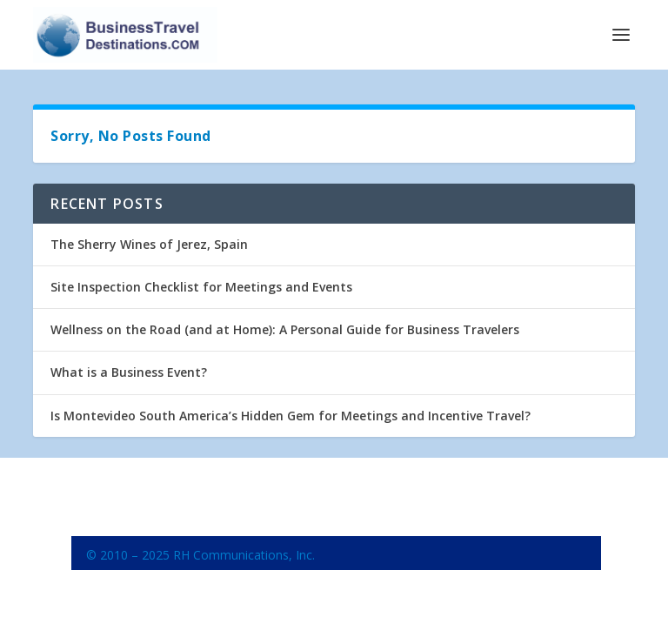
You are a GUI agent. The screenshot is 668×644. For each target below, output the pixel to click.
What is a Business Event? (129, 372)
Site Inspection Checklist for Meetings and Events (201, 287)
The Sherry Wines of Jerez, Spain (149, 244)
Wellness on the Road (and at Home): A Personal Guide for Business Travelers (285, 329)
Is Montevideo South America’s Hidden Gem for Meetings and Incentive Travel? (291, 416)
